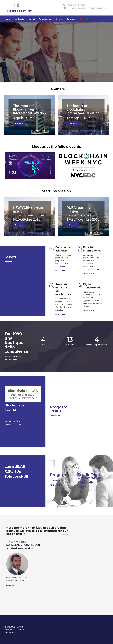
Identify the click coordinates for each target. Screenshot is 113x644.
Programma (19, 123)
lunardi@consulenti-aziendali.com (84, 8)
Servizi (32, 19)
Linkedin (11, 585)
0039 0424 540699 (74, 5)
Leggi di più (61, 271)
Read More (55, 485)
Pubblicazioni (46, 19)
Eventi (59, 19)
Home (8, 19)
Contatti (71, 19)
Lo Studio (19, 19)
